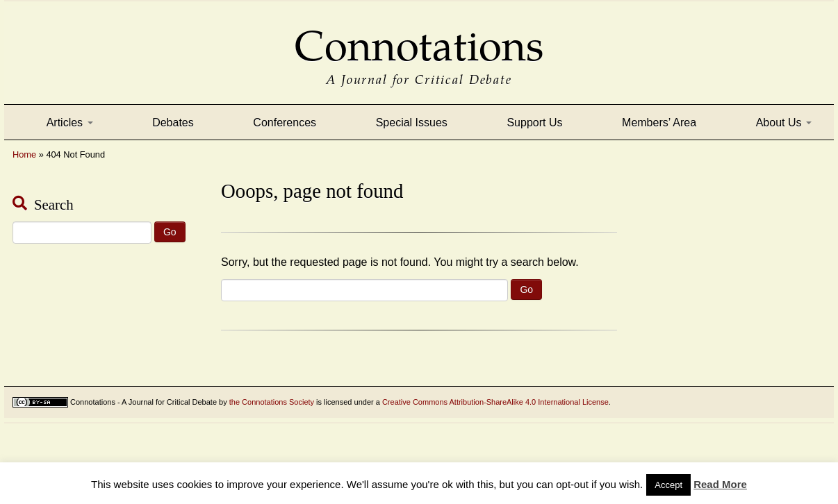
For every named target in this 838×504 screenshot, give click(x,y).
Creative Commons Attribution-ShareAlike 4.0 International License (495, 402)
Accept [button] (668, 485)
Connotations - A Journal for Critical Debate (143, 402)
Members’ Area (659, 123)
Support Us (534, 123)
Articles (70, 123)
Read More (720, 484)
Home (24, 154)
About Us (784, 123)
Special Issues (412, 123)
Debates (173, 123)
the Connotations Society (272, 402)
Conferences (285, 123)
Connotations (419, 36)
